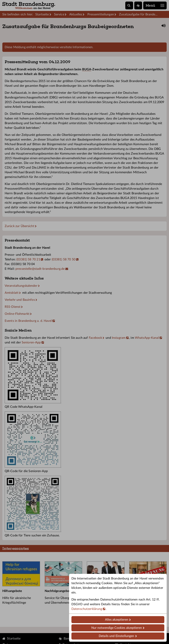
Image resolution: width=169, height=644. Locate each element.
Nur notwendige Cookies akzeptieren (117, 628)
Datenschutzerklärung (87, 609)
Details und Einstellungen (116, 636)
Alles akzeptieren (117, 620)
